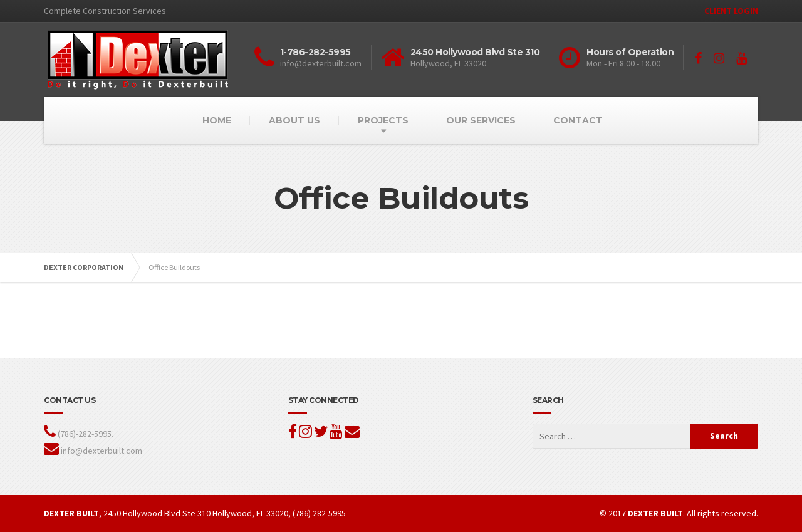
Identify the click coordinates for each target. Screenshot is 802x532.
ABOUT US (294, 120)
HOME (217, 120)
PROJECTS (383, 120)
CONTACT (578, 120)
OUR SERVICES (481, 120)
